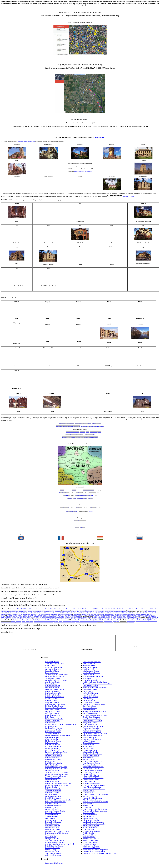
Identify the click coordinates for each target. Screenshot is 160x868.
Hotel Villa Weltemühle (91, 680)
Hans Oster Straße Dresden (92, 739)
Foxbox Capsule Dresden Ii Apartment (95, 850)
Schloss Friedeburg (152, 618)
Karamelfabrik (58, 611)
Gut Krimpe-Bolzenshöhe (89, 615)
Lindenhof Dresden (89, 700)
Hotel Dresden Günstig (53, 758)
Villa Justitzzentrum (68, 614)
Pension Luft (87, 807)
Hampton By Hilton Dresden (92, 798)
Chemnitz (91, 511)
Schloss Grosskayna (31, 618)
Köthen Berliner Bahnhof (88, 620)
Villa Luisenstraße (77, 614)
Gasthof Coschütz (89, 675)
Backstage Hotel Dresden (54, 746)
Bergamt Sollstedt (131, 622)
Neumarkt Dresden (51, 815)
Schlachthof (96, 613)
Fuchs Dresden (88, 758)
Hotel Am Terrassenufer (53, 693)
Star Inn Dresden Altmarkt (54, 719)
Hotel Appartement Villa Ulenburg (57, 833)
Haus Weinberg (88, 699)
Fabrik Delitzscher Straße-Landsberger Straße (80, 610)
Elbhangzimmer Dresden (91, 820)
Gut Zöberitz (77, 616)
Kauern (37, 618)
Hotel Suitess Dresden (53, 686)
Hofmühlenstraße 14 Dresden (92, 721)
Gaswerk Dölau (129, 609)
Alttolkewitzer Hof (51, 816)
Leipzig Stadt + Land (64, 508)
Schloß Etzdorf (51, 615)
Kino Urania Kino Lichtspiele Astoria (100, 611)
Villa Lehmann (61, 614)
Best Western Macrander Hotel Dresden (58, 800)
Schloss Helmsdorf (20, 619)
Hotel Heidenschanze (90, 724)
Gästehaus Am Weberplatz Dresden (94, 704)
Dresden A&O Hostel (52, 662)
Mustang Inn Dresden (52, 770)
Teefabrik (145, 613)
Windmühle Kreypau (49, 618)
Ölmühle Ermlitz (4, 618)
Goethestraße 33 (88, 793)
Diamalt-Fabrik (88, 609)
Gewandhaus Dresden (52, 715)
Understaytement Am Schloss (92, 730)
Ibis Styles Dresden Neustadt (55, 677)
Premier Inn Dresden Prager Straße (57, 774)
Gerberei (61, 621)
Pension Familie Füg (90, 835)
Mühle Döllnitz (37, 615)
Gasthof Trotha (122, 609)
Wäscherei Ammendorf (109, 614)
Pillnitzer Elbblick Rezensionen (93, 767)
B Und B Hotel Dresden (53, 798)
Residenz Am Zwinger (53, 851)
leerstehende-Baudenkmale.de (26, 141)
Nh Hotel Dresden (51, 699)
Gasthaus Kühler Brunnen (124, 611)
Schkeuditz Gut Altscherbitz (27, 622)
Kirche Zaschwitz (60, 616)
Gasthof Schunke (115, 609)
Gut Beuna (108, 616)
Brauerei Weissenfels (132, 620)
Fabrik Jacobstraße (115, 610)
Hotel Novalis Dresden (53, 695)
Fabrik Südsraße (130, 610)
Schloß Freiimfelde (103, 613)
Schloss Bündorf (129, 616)
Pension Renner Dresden (91, 756)
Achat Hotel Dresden (52, 702)
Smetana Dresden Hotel (91, 796)
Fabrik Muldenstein (23, 620)
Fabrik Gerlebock (107, 619)
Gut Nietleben (8, 610)
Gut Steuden (34, 616)
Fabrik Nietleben (123, 610)
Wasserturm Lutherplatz (62, 620)
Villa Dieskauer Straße (43, 614)
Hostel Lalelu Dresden (90, 828)
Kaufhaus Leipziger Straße (66, 611)
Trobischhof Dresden (90, 713)
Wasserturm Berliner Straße (120, 614)
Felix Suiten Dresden (52, 713)
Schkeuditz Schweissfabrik (81, 622)
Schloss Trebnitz (120, 619)
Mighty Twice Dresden (53, 711)
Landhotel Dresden (89, 669)
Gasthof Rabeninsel (14, 611)
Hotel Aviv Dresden (52, 743)
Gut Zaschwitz (53, 616)
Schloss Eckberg (51, 850)
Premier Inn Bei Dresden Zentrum (56, 785)
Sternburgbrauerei (29, 621)
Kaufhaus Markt (88, 611)
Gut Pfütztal (124, 615)
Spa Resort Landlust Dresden (92, 754)
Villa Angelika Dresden (91, 752)
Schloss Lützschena (84, 621)
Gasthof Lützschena (67, 621)
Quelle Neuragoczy (110, 615)
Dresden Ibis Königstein (53, 822)
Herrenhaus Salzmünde (11, 616)
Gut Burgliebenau (137, 616)
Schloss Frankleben (12, 618)
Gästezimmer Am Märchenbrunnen (94, 851)
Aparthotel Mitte (88, 804)
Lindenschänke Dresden (53, 813)
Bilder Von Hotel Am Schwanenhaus (95, 688)
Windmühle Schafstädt (121, 618)
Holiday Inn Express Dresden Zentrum (58, 783)
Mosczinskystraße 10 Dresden (93, 735)
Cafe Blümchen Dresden (53, 732)
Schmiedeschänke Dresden (54, 863)
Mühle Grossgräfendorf (22, 618)
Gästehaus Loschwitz (52, 761)
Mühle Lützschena (75, 621)
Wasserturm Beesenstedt (22, 615)
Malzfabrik (51, 609)
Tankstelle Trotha (151, 613)
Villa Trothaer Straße (95, 614)
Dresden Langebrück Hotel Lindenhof (95, 794)
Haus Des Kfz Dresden (53, 848)
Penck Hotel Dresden (52, 710)
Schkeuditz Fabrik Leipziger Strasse (14, 622)
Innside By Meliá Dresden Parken (56, 752)
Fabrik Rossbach (107, 618)
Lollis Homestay (51, 837)
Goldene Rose (99, 609)
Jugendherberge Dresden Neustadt (56, 772)
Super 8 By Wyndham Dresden (55, 802)
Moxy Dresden (50, 818)
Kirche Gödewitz (58, 615)
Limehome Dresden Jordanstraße (94, 824)
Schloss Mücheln (88, 618)
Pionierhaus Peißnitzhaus (48, 613)
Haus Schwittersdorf (27, 616)
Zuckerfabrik (69, 609)
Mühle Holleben (80, 615)
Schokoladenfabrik (92, 621)
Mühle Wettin (47, 616)
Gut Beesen (152, 609)
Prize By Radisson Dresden (92, 800)
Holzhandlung (51, 611)
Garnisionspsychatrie (5, 611)
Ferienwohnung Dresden (53, 750)
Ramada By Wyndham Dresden (56, 708)
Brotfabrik (59, 610)
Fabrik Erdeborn (28, 619)
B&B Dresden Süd (89, 664)
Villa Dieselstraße (34, 614)
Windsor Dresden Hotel (91, 840)
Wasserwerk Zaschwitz (69, 616)
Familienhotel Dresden (53, 829)
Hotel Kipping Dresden (90, 697)
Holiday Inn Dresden (52, 691)
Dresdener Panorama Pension (92, 770)
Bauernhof (13, 621)
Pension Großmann (89, 837)
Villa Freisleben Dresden (91, 671)
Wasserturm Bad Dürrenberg (99, 616)
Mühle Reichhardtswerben (153, 620)
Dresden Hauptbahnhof (53, 778)
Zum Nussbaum (88, 691)
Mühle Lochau (103, 615)
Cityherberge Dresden (90, 689)
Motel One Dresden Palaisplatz (56, 689)
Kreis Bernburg (79, 493)
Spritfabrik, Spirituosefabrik (60, 609)
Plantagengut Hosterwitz (91, 728)
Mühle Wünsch (134, 618)
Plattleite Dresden (89, 745)
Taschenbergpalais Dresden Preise (56, 675)
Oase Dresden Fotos (89, 706)
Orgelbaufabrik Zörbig (46, 620)
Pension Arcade (88, 805)
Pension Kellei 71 (89, 791)
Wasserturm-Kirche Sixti (70, 618)
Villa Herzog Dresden (90, 667)
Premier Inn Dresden (52, 748)
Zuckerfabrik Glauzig (78, 620)
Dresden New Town (89, 781)
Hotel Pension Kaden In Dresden (94, 761)
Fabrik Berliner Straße (52, 610)
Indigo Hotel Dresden (52, 809)
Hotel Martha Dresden (53, 745)
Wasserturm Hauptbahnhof (141, 614)
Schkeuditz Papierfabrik (70, 622)
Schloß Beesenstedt (13, 615)
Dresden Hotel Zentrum (53, 805)
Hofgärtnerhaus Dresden (53, 759)
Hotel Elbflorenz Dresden (54, 763)
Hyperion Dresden (51, 700)
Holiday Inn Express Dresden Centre (95, 682)
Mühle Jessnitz (15, 620)
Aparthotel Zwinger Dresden (55, 840)
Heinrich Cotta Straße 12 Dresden (94, 785)
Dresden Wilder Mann (53, 826)
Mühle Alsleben (99, 619)
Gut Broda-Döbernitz (131, 621)
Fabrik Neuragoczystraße (106, 610)
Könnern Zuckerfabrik (138, 619)
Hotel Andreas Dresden (90, 686)
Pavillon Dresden (89, 833)
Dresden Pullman (51, 684)
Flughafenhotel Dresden (53, 741)
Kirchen (88, 432)
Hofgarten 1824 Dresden (53, 807)
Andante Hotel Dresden (53, 791)
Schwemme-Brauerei (44, 609)
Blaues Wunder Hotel (52, 824)
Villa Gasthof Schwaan (86, 614)
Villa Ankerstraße (16, 614)
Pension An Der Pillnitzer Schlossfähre (96, 802)
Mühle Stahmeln (100, 621)
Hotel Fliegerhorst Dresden (92, 787)
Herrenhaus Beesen (31, 611)
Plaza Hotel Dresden (52, 688)
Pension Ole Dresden (90, 815)
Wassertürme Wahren (108, 621)
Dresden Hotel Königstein (91, 842)
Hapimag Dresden (51, 787)
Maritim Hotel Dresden (53, 669)
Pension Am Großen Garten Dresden (95, 715)
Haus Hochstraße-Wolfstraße (42, 611)
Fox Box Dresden (89, 759)
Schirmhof (91, 613)
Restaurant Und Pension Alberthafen (57, 831)
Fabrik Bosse (19, 621)
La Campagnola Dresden (91, 769)
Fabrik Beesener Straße (42, 610)
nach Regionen (74, 444)
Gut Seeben (14, 610)
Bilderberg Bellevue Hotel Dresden (57, 769)
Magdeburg (70, 498)
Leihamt (24, 610)
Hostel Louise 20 (88, 746)
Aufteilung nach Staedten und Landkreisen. (83, 172)
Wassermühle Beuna (121, 616)
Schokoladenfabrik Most (121, 613)
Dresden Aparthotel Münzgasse (56, 842)
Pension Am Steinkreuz (91, 844)
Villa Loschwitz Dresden (91, 846)
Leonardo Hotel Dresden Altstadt (56, 680)
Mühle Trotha (18, 613)
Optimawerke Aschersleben (46, 619)
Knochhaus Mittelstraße (113, 611)
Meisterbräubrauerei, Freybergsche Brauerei (30, 609)
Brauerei (23, 621)
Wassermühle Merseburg (59, 618)
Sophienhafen (129, 613)
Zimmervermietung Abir (91, 826)
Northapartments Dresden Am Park (94, 711)
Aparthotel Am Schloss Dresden (93, 677)
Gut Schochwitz (19, 616)
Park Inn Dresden (51, 794)
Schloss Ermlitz (144, 616)
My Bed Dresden (88, 816)
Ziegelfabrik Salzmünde (131, 615)
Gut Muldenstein (31, 620)
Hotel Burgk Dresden (52, 793)
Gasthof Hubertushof (107, 609)
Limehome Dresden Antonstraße (93, 822)
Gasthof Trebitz (41, 616)
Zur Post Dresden (89, 748)
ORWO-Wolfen (38, 620)
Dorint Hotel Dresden (52, 781)
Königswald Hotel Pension (92, 776)
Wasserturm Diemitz (130, 614)
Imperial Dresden (51, 780)
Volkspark (102, 614)
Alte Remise (87, 678)
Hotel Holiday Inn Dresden (54, 846)
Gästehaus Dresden (52, 835)
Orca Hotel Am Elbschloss (92, 848)
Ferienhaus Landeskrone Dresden (94, 789)
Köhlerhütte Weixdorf (52, 737)
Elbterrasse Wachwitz (52, 828)
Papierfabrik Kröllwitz (37, 613)
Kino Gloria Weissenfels (142, 620)
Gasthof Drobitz (44, 615)
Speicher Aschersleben (72, 619)
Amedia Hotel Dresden (53, 682)
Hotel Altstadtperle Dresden (92, 719)
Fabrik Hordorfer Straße (95, 610)
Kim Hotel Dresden (52, 804)
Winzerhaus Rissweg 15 (91, 839)
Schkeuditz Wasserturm (48, 622)
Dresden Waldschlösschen (91, 673)
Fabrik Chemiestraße (66, 610)
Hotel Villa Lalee (88, 829)
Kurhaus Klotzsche (89, 741)
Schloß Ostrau (118, 615)
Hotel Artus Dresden (90, 695)
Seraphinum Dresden (90, 708)
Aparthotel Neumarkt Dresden (55, 811)
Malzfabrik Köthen (98, 620)
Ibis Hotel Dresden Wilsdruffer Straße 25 (59, 735)
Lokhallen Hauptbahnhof (32, 610)
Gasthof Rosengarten (23, 611)
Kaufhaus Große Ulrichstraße (78, 611)
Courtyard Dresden (52, 673)
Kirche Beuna (113, 616)
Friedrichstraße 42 (89, 774)
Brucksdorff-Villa (37, 621)
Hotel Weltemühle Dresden (92, 662)
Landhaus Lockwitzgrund (54, 728)
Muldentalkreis (93, 508)
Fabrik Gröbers (65, 615)
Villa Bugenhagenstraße (25, 614)
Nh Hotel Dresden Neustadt (54, 706)
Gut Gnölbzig (114, 619)
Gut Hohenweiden (72, 615)
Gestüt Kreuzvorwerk (145, 609)
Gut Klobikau (42, 618)
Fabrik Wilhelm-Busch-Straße (140, 610)
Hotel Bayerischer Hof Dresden (56, 704)
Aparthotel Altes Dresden (91, 743)
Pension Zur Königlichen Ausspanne (95, 811)
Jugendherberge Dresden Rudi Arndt (95, 734)
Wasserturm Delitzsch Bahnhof (142, 621)
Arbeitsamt (134, 613)
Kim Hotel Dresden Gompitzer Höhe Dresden (60, 844)
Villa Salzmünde (140, 615)
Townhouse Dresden (52, 734)
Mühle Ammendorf (149, 611)
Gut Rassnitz (100, 618)
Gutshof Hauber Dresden (91, 702)
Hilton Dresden (50, 665)
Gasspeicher (56, 621)
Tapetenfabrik (140, 613)
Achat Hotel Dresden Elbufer (55, 664)
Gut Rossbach (114, 618)
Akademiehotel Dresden (53, 730)
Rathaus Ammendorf (57, 613)
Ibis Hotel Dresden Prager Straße (56, 767)
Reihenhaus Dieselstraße (67, 613)
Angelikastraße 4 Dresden (91, 783)
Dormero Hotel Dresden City (55, 697)
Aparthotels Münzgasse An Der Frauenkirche (98, 684)
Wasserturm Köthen (106, 620)
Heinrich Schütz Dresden (91, 780)
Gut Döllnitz (31, 615)
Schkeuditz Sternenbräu (92, 622)
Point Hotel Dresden (90, 765)
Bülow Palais (50, 717)
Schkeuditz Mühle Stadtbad (59, 622)
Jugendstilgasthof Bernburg (149, 619)
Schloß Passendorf (111, 613)
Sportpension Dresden (90, 723)
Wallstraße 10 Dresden (90, 693)
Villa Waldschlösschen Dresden (93, 778)
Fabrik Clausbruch (45, 621)
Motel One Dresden (52, 765)
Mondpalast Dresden (52, 839)
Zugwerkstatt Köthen (115, 620)
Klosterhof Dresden (52, 739)
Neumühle (12, 613)
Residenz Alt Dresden (52, 721)
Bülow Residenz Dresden (54, 855)
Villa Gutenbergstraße (53, 614)
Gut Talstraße (19, 610)
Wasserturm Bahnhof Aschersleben (60, 619)
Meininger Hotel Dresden (54, 756)
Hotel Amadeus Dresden (53, 789)
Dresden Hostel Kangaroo (91, 717)
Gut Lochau (97, 615)
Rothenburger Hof (89, 665)
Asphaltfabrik (75, 609)
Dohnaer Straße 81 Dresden (92, 732)
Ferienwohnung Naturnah (91, 831)
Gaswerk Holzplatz (136, 609)
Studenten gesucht (99, 137)
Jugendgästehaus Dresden (54, 754)
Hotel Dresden (50, 723)
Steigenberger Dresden (53, 678)
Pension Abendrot (89, 813)
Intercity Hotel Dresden (53, 796)
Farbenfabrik (149, 610)
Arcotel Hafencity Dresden (54, 667)
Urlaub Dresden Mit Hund (54, 820)
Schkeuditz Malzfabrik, (38, 622)
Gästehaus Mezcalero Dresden (93, 726)
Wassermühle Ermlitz (152, 616)
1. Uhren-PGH (9, 614)
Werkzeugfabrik (116, 621)
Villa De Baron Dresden (53, 853)
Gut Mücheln (94, 618)
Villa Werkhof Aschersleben (83, 619)
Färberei (51, 621)
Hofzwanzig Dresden (90, 750)
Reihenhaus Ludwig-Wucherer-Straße (81, 613)
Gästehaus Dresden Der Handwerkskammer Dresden (100, 853)
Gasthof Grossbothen (109, 622)
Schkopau (129, 618)
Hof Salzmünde (147, 615)
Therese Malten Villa (90, 818)
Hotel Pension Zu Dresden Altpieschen (96, 809)
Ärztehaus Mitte (81, 609)
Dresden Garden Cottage (91, 772)
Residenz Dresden (89, 710)
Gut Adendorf (6, 619)
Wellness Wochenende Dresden (56, 776)
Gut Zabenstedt (13, 619)
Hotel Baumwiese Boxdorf (92, 763)
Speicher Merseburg (80, 618)
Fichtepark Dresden (89, 737)
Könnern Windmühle (128, 619)
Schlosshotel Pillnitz (52, 671)
